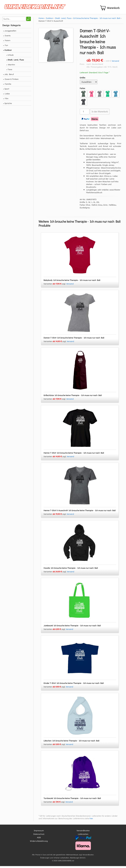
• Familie (7, 86)
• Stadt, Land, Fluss (15, 62)
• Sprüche (7, 105)
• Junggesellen (10, 32)
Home (41, 20)
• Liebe (6, 95)
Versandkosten (83, 832)
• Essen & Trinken (11, 81)
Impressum (39, 832)
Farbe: (83, 90)
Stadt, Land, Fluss (63, 20)
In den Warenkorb (100, 114)
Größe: (83, 79)
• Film (6, 100)
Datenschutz (39, 836)
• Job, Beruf (8, 76)
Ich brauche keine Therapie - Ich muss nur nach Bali (97, 20)
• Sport (6, 91)
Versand (115, 63)
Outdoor (49, 20)
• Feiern (7, 42)
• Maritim (11, 66)
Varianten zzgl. (55, 286)
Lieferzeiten (83, 836)
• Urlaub (10, 57)
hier (91, 820)
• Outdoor (7, 52)
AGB (39, 839)
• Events (7, 37)
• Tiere (9, 71)
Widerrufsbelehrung (39, 843)
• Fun (6, 47)
